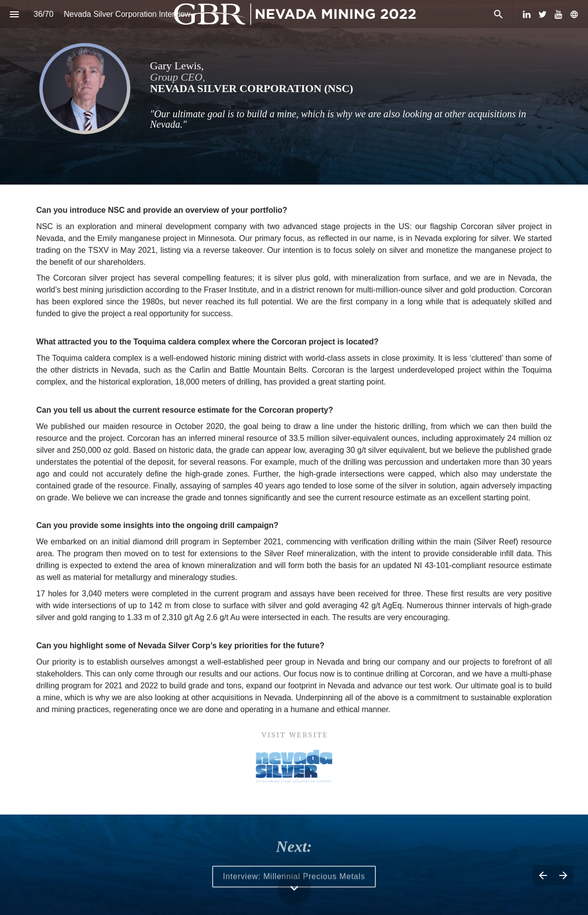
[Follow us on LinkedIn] (527, 14)
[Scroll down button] (294, 888)
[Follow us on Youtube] (558, 14)
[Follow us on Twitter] (543, 14)
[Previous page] (543, 875)
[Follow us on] (574, 14)
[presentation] (294, 92)
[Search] (498, 14)
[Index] (14, 14)
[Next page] (563, 875)
